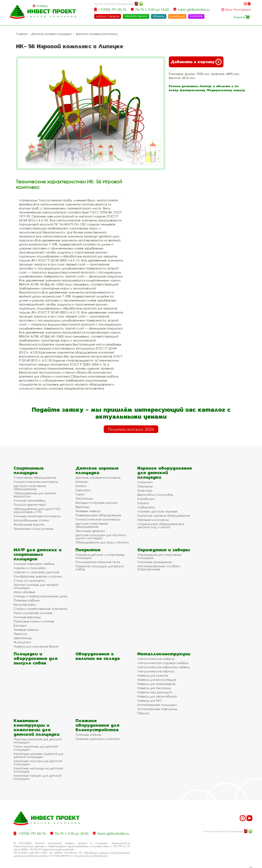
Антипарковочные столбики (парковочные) (159, 567)
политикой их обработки (91, 855)
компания (177, 16)
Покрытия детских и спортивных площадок (100, 555)
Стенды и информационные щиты (40, 595)
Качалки (82, 481)
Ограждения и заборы (164, 549)
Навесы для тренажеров (156, 683)
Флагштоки (22, 641)
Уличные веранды (27, 616)
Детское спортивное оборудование (30, 487)
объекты (159, 16)
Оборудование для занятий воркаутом (35, 494)
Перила (143, 712)
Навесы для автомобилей (157, 696)
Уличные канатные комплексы (37, 515)
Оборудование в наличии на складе (98, 655)
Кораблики (146, 498)
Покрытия (88, 549)
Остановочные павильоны (157, 708)
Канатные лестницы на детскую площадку (38, 769)
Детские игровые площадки (52, 33)
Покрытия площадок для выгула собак (100, 567)
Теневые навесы (88, 510)
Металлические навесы (156, 658)
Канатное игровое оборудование (164, 515)
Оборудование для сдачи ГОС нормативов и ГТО (37, 510)
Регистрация (242, 10)
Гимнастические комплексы (36, 481)
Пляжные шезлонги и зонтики (98, 738)
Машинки (145, 481)
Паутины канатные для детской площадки (38, 740)
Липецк (42, 6)
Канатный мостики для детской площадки (38, 762)
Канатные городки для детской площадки (38, 776)
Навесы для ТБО (150, 700)
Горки (80, 493)
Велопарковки (25, 604)
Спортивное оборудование (35, 477)
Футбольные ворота (29, 524)
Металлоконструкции (164, 653)
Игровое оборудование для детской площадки (165, 472)
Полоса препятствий (30, 504)
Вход (229, 10)
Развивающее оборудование (98, 514)
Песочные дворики (90, 530)
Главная (22, 33)
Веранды (82, 506)
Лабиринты (146, 506)
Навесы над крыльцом (155, 691)
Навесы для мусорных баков (36, 646)
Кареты (143, 502)
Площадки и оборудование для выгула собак (36, 658)
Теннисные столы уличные (33, 528)
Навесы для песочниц (154, 687)
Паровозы (145, 485)
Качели (81, 485)
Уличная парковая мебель (34, 563)
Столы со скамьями (29, 580)
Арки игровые (24, 591)
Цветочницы (23, 637)
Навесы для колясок (153, 675)
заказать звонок (136, 16)
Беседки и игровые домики (97, 502)
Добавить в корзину (196, 61)
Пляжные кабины (27, 600)
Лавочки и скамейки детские (36, 571)
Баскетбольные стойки (31, 520)
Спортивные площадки (29, 470)
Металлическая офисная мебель (164, 666)
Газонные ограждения (154, 561)
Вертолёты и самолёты (155, 494)
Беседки (20, 625)
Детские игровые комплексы (97, 33)
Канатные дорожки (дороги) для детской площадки (38, 754)
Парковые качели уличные (34, 620)
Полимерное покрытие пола (98, 561)
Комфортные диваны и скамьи (38, 576)
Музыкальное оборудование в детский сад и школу (161, 525)
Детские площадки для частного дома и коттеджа (101, 536)
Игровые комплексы (153, 519)
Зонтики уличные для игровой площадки (36, 585)
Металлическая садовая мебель (163, 662)
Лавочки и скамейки (30, 567)
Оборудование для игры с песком (102, 542)
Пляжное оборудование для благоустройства (97, 724)
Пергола (20, 633)
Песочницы (84, 498)
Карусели (83, 489)
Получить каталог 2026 (131, 428)
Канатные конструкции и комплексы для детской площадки (37, 727)
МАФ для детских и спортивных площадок (38, 554)
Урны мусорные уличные (33, 612)
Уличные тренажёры (29, 500)
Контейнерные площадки (157, 704)
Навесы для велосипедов (157, 679)
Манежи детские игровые (157, 511)
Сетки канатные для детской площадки (36, 747)
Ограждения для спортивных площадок (159, 555)
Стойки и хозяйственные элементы (40, 608)
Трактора (145, 490)
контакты (196, 16)
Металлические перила (156, 671)
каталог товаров (108, 16)
